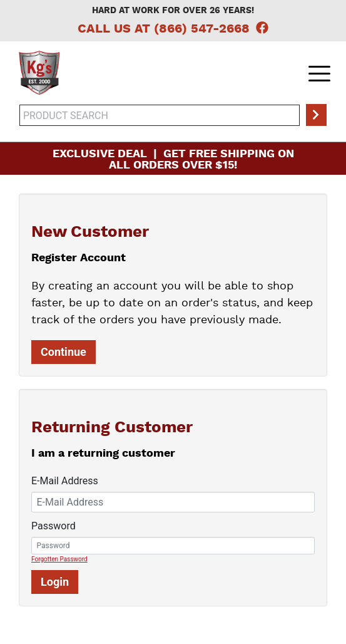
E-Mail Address (65, 481)
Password (53, 526)
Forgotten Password (59, 559)
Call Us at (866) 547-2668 (164, 29)
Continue (64, 352)
